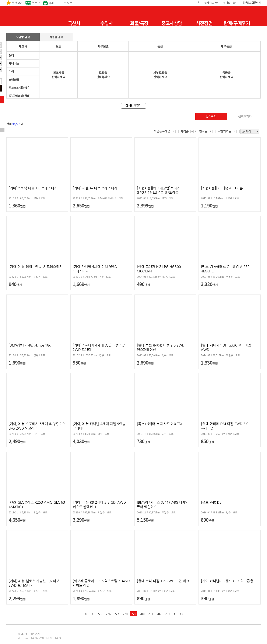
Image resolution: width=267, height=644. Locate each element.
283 (168, 614)
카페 (51, 3)
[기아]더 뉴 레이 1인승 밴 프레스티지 (36, 267)
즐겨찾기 (17, 3)
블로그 (36, 3)
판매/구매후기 (237, 23)
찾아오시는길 (230, 2)
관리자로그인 (211, 2)
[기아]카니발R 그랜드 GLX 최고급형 (227, 581)
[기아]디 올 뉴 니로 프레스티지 (95, 188)
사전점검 (204, 23)
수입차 (106, 23)
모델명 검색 (23, 37)
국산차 (74, 23)
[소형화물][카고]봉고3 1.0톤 (222, 188)
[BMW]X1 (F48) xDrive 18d (30, 345)
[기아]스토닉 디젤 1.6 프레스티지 (33, 188)
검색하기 (211, 116)
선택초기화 (245, 116)
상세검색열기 (133, 106)
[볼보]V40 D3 (211, 502)
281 (151, 614)
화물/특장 (139, 23)
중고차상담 (172, 23)
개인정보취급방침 (252, 2)
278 (125, 614)
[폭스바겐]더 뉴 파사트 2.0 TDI (159, 424)
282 (159, 614)
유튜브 (68, 3)
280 (142, 614)
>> (182, 614)
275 (100, 614)
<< (86, 614)
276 (108, 614)
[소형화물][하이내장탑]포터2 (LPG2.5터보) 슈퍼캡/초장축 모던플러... (158, 193)
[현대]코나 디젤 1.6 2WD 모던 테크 (163, 581)
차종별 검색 (56, 37)
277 (117, 614)
